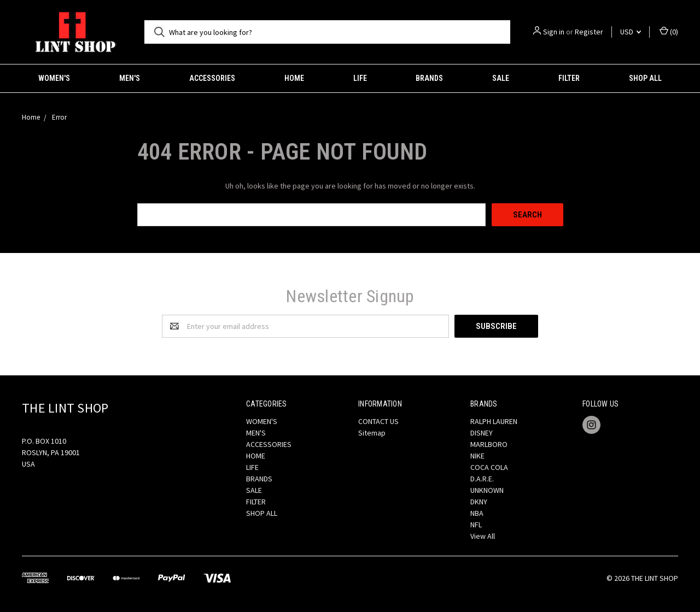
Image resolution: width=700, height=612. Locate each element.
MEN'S (130, 78)
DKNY (479, 502)
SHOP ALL (645, 78)
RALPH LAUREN (494, 421)
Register (589, 32)
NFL (476, 525)
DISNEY (482, 433)
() (669, 31)
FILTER (569, 78)
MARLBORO (489, 444)
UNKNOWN (487, 490)
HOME (294, 78)
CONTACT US (378, 421)
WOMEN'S (54, 78)
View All (483, 536)
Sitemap (372, 433)
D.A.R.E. (482, 479)
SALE (501, 78)
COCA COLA (489, 467)
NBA (477, 513)
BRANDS (429, 78)
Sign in (554, 32)
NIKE (477, 456)
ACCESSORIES (212, 78)
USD (631, 32)
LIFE (360, 78)
